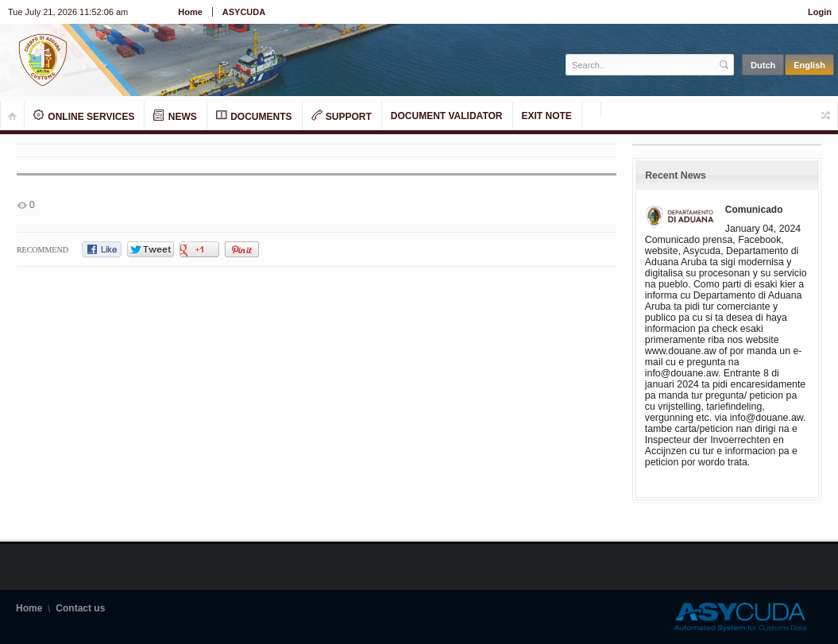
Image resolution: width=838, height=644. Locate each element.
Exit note (547, 116)
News (175, 116)
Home (190, 12)
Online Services (84, 116)
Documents (254, 116)
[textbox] (641, 65)
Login (820, 12)
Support (342, 116)
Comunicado (754, 210)
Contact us (80, 608)
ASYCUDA (244, 12)
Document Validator (447, 116)
